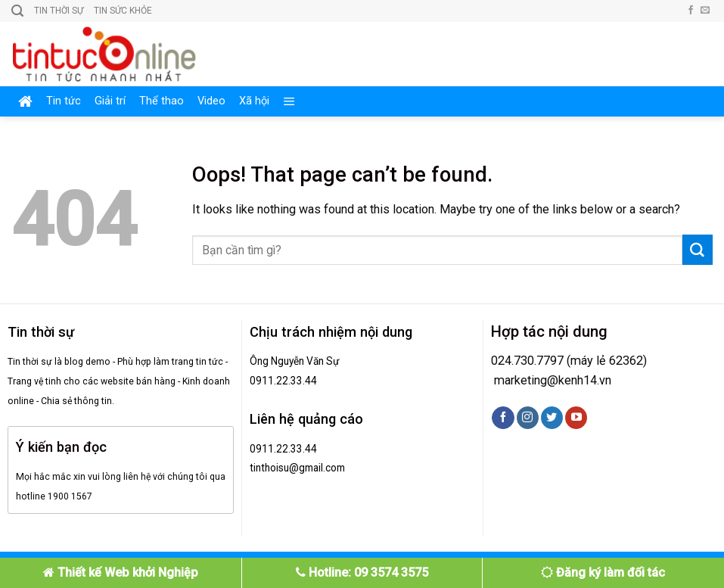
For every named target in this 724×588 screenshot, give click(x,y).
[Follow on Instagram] (528, 418)
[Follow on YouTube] (576, 418)
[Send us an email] (705, 11)
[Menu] (289, 101)
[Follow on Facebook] (691, 11)
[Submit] (698, 250)
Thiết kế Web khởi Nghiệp (121, 572)
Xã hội (254, 101)
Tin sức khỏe (123, 11)
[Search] (17, 11)
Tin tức (64, 101)
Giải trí (110, 101)
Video (211, 101)
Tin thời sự (59, 11)
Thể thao (162, 101)
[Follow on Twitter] (552, 418)
